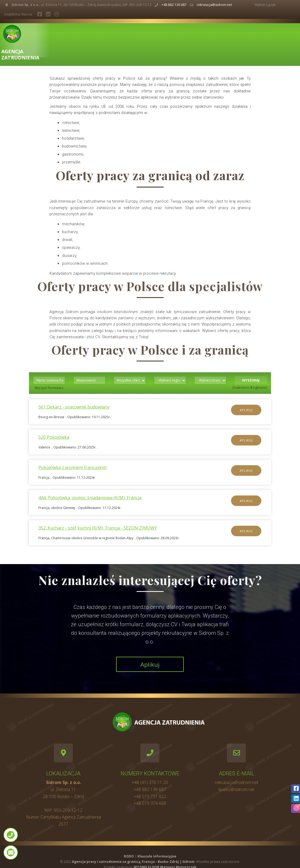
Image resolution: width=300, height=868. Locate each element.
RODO (129, 856)
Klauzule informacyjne (157, 856)
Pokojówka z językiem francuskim (72, 467)
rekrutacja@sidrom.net (214, 5)
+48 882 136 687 (174, 5)
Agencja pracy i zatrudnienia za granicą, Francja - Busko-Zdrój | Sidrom (133, 862)
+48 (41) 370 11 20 (150, 782)
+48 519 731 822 (150, 796)
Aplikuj (246, 410)
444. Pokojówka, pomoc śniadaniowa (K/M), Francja (90, 498)
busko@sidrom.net (237, 789)
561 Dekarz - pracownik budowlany (74, 407)
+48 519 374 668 (150, 803)
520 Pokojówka (54, 437)
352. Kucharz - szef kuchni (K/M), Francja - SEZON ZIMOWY (98, 528)
